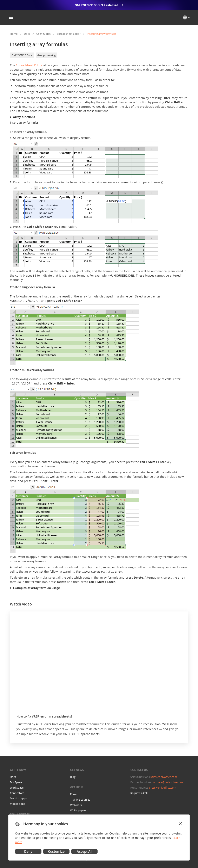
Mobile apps (17, 804)
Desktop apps (18, 798)
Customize (56, 851)
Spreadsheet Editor (69, 34)
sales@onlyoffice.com (164, 777)
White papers (78, 810)
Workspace (17, 788)
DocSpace (16, 782)
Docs (27, 34)
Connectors (17, 793)
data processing (47, 55)
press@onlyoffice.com (163, 788)
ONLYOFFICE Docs (22, 55)
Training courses (80, 800)
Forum (74, 794)
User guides (43, 34)
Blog (73, 777)
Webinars (76, 805)
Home (14, 34)
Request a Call (139, 793)
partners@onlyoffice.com (167, 782)
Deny (28, 851)
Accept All (84, 851)
